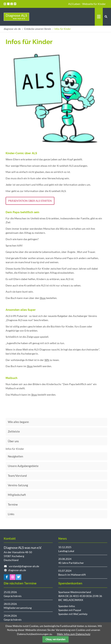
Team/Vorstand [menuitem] (17, 476)
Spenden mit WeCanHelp (73, 614)
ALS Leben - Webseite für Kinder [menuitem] (87, 4)
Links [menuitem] (11, 514)
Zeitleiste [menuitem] (14, 431)
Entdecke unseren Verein (38, 29)
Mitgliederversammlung (18, 608)
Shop (43, 298)
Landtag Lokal (66, 551)
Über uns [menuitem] (13, 441)
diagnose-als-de (12, 29)
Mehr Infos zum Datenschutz (74, 634)
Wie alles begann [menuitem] (18, 422)
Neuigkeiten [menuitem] (15, 456)
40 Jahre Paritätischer (71, 563)
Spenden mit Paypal (70, 610)
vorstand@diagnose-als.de (24, 566)
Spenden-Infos (67, 606)
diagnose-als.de (17, 570)
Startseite (16, 17)
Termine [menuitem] (13, 504)
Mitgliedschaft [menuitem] (17, 495)
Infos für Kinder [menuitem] (15, 449)
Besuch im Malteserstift (72, 575)
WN (47, 360)
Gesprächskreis (13, 596)
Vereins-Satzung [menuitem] (18, 485)
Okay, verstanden (55, 639)
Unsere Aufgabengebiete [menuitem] (23, 466)
